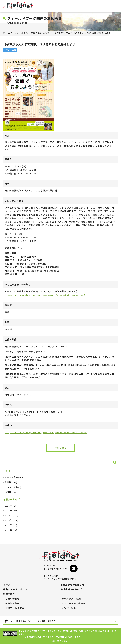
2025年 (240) (12, 511)
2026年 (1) (10, 506)
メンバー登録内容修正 (73, 604)
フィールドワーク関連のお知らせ (32, 33)
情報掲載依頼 (13, 604)
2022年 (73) (11, 525)
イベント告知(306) (14, 477)
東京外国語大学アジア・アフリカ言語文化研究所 (60, 621)
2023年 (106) (12, 520)
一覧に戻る (60, 448)
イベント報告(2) (13, 487)
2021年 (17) (11, 530)
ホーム (7, 33)
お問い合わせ (13, 599)
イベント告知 (10, 50)
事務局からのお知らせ (72, 585)
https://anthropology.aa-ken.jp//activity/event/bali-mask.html (44, 295)
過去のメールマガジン (15, 590)
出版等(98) (10, 492)
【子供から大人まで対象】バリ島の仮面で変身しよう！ (84, 33)
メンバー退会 (69, 608)
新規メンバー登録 (71, 599)
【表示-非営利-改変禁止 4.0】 (70, 631)
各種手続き (9, 594)
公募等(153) (11, 482)
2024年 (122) (12, 515)
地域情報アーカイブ (71, 590)
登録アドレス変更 (15, 608)
